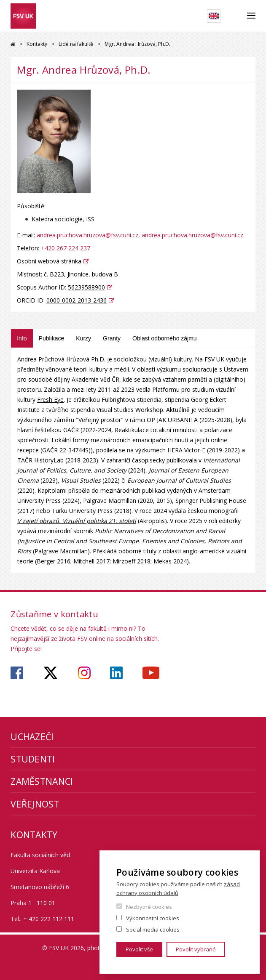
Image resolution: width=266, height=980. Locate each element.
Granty (112, 338)
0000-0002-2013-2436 (77, 300)
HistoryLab (49, 460)
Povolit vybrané (196, 949)
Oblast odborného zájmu (165, 338)
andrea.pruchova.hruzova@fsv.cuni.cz (87, 235)
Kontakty (37, 44)
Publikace (52, 338)
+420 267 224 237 (66, 248)
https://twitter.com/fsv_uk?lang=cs (51, 673)
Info (22, 338)
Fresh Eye (50, 400)
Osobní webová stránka (49, 261)
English (214, 16)
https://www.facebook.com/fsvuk (17, 673)
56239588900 (86, 287)
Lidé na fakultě (76, 44)
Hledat (234, 16)
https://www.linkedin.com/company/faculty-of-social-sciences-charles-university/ (116, 673)
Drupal (13, 44)
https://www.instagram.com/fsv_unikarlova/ (84, 673)
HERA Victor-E (186, 450)
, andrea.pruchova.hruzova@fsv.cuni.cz (191, 235)
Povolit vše (139, 949)
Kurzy (83, 338)
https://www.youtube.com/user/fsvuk (151, 673)
